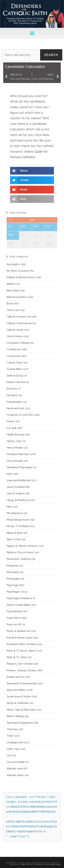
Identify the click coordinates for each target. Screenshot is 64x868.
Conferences (14, 349)
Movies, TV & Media (18, 526)
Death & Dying (15, 376)
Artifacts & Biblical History (21, 277)
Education (12, 395)
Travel (10, 736)
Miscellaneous (15, 513)
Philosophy (13, 572)
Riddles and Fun (16, 677)
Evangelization (15, 402)
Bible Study (13, 291)
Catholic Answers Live (19, 317)
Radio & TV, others (17, 657)
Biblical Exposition (17, 297)
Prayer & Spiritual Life (18, 631)
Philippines (13, 566)
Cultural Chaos (15, 363)
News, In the (13, 539)
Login (58, 864)
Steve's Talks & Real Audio (21, 710)
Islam (10, 474)
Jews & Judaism (16, 493)
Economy (12, 389)
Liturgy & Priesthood (18, 500)
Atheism (11, 284)
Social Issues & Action (19, 696)
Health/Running (15, 435)
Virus (9, 755)
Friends (11, 421)
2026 (32, 220)
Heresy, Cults (14, 441)
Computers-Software (18, 343)
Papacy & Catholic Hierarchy (22, 546)
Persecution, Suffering (19, 559)
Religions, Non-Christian (20, 664)
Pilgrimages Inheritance (19, 598)
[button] (32, 33)
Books (10, 304)
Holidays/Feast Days (18, 454)
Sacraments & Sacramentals (22, 683)
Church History (15, 336)
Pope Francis (14, 618)
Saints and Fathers (16, 690)
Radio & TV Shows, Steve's (21, 651)
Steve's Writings (15, 716)
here (46, 135)
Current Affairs (14, 369)
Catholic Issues (15, 330)
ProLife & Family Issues (19, 638)
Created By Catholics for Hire (38, 864)
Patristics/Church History (20, 552)
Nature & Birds (15, 533)
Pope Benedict (15, 611)
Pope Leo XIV (14, 624)
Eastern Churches (16, 382)
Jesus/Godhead (16, 487)
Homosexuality (15, 461)
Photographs (14, 579)
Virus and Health (16, 762)
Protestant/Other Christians (22, 644)
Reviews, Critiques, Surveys (22, 670)
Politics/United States (18, 605)
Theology (12, 729)
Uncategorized (15, 742)
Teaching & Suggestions (20, 723)
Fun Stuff (11, 428)
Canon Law (13, 310)
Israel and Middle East (19, 480)
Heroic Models (15, 448)
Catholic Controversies (19, 323)
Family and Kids (15, 408)
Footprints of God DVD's (20, 415)
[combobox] (20, 55)
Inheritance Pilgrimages (19, 467)
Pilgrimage (13, 585)
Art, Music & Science (18, 271)
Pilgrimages (13, 592)
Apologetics (13, 264)
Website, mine (15, 769)
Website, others (15, 775)
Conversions (14, 356)
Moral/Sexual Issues (18, 520)
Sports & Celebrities (18, 703)
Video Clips (13, 749)
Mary (9, 507)
